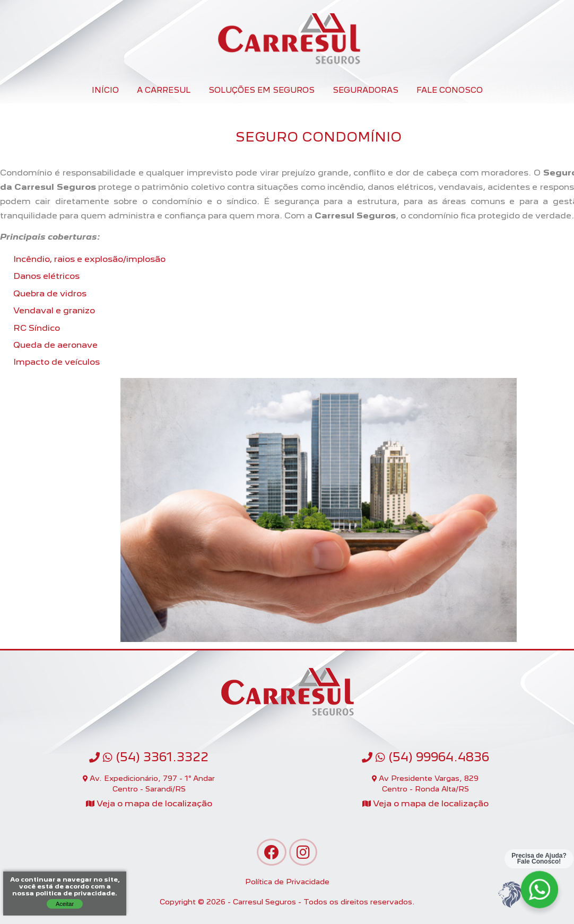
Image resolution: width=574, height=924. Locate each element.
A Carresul (164, 90)
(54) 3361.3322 (149, 757)
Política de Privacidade (287, 882)
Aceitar (65, 904)
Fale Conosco (450, 90)
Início (105, 90)
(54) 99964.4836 (425, 757)
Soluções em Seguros (262, 90)
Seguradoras (366, 90)
